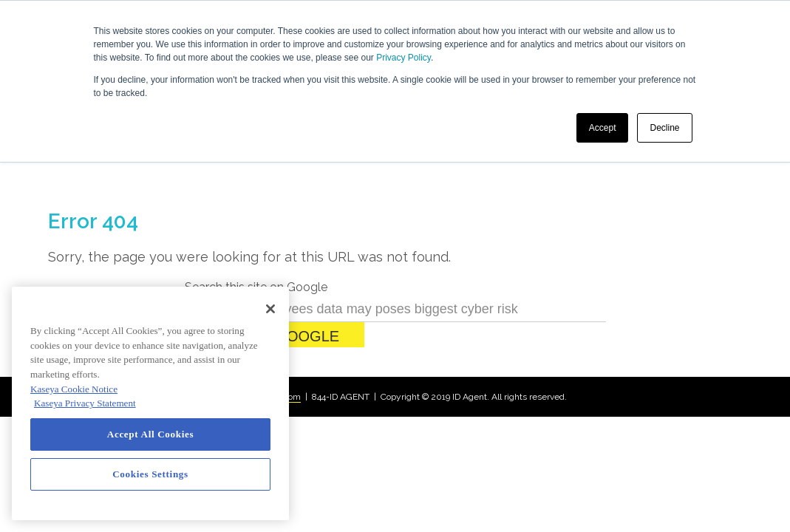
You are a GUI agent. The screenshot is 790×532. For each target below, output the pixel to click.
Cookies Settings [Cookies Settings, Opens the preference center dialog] (150, 474)
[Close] (270, 309)
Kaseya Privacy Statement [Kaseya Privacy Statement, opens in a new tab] (85, 403)
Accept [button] (603, 128)
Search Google (275, 278)
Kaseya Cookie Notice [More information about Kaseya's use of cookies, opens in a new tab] (74, 389)
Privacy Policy (403, 58)
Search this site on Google (256, 229)
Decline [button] (664, 128)
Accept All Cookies (150, 434)
